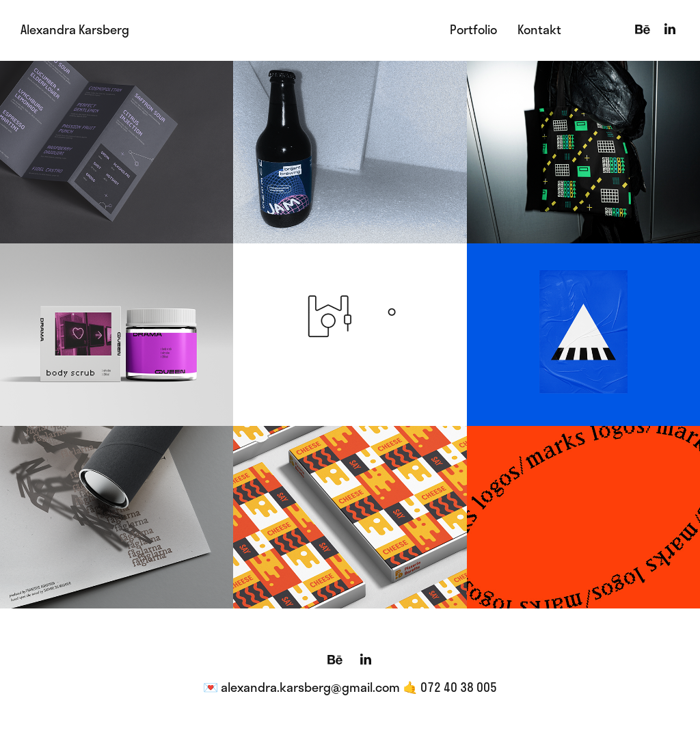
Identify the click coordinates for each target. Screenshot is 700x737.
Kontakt (539, 29)
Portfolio (473, 29)
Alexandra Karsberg (75, 29)
